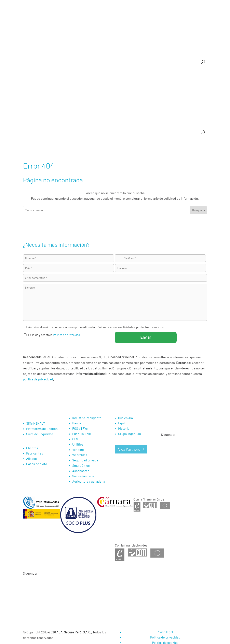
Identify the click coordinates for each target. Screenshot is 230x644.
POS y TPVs (60, 92)
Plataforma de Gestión (124, 76)
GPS (153, 92)
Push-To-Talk (82, 434)
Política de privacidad (66, 335)
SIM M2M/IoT (98, 76)
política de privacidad (38, 379)
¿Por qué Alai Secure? (111, 37)
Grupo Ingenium (130, 434)
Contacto (201, 17)
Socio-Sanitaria (66, 107)
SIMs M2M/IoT (36, 423)
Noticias (174, 17)
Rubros (154, 37)
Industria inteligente (182, 76)
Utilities (165, 92)
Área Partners (129, 449)
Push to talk (79, 92)
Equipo (123, 423)
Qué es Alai (126, 418)
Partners (159, 17)
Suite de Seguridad (154, 76)
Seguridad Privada (116, 92)
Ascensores (139, 92)
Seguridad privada (85, 460)
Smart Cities (199, 92)
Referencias (175, 37)
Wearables (181, 92)
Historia (124, 428)
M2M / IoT (135, 37)
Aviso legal (165, 632)
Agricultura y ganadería (94, 107)
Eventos (202, 52)
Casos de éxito (141, 107)
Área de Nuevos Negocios (191, 123)
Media (187, 17)
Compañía (197, 37)
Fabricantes (35, 453)
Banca (203, 76)
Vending (95, 92)
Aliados (31, 458)
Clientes (32, 448)
